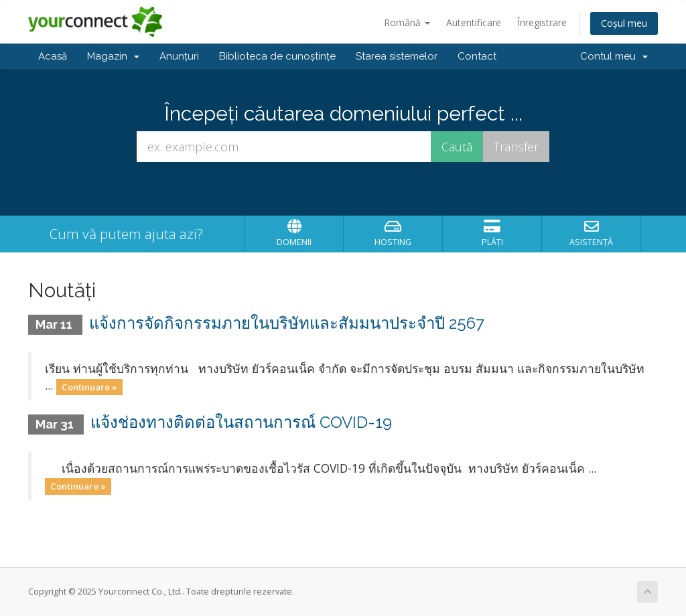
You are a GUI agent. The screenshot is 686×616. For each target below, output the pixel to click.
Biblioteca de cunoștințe (277, 56)
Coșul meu (624, 23)
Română (407, 22)
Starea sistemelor (397, 56)
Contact (477, 56)
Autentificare (474, 22)
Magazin (113, 56)
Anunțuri (179, 56)
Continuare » (89, 386)
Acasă (53, 56)
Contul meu (614, 56)
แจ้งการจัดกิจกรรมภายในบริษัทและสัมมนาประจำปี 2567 (287, 323)
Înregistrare (542, 22)
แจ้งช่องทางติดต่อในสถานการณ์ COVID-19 (241, 422)
